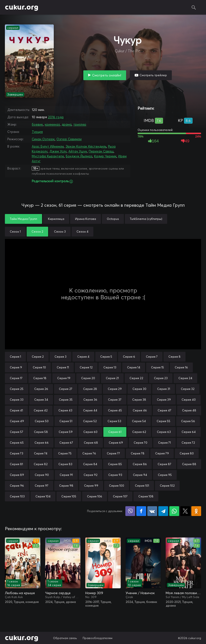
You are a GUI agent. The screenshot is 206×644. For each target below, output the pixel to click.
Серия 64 (189, 432)
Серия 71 (164, 443)
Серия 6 (129, 357)
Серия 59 (66, 432)
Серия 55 (163, 421)
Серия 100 (117, 486)
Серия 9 (16, 367)
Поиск (194, 7)
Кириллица (56, 219)
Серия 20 (88, 378)
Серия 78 (138, 453)
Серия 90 (42, 475)
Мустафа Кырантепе (48, 156)
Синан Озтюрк (43, 139)
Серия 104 (43, 496)
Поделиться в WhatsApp (174, 511)
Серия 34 (41, 400)
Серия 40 (189, 400)
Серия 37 (115, 400)
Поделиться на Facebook (141, 511)
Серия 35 (66, 400)
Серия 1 (15, 357)
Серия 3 (60, 357)
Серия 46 (140, 410)
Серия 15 (157, 367)
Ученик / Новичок (140, 593)
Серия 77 (113, 453)
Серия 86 (140, 464)
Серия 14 (134, 367)
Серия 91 (66, 475)
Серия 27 (66, 389)
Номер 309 (94, 593)
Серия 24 (185, 378)
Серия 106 (95, 496)
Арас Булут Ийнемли (48, 146)
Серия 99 (91, 486)
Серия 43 (65, 410)
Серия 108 (146, 496)
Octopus (113, 219)
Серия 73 (16, 453)
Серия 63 (164, 432)
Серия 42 (41, 410)
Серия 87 (164, 464)
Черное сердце (58, 593)
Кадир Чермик (105, 156)
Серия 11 (63, 367)
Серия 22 (136, 378)
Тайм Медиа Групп (23, 219)
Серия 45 (115, 410)
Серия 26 (41, 389)
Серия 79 (162, 453)
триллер (80, 124)
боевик (37, 124)
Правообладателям (98, 638)
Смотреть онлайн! (107, 75)
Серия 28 (90, 389)
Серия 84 (90, 464)
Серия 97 (42, 486)
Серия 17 (16, 378)
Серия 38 (139, 400)
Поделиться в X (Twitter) (185, 511)
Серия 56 (188, 421)
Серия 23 (161, 378)
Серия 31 (164, 389)
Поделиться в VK (152, 511)
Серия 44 (90, 410)
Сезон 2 (37, 231)
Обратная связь (65, 638)
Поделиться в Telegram (163, 511)
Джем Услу (58, 151)
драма (67, 124)
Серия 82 (41, 464)
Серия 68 (91, 443)
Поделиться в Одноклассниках (196, 511)
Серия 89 (17, 475)
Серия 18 (40, 378)
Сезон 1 (15, 231)
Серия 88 (189, 464)
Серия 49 (17, 421)
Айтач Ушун (78, 151)
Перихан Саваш (101, 151)
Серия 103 (17, 496)
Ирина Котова (86, 219)
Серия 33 (17, 400)
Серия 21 (112, 378)
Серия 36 (90, 400)
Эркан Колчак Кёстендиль (86, 146)
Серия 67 (66, 443)
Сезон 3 (60, 231)
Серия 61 (115, 432)
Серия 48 (189, 410)
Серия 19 (64, 378)
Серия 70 (141, 443)
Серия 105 (69, 496)
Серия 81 (16, 464)
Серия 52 (90, 421)
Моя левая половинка (183, 593)
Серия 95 (165, 475)
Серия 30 (139, 389)
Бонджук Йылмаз (79, 156)
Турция (37, 132)
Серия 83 (65, 464)
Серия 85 (115, 464)
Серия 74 (41, 453)
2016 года (56, 117)
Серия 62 (139, 432)
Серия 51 (66, 421)
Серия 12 (86, 367)
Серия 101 (142, 486)
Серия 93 (115, 475)
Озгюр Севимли (69, 139)
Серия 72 (188, 443)
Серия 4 (83, 357)
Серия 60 (90, 432)
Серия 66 (42, 443)
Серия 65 (17, 443)
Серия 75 (65, 453)
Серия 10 (39, 367)
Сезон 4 (82, 231)
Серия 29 (115, 389)
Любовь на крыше (20, 593)
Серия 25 (17, 389)
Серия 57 (16, 432)
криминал (52, 124)
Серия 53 (114, 421)
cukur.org (22, 7)
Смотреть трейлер (153, 75)
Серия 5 (106, 357)
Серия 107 (120, 496)
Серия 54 (139, 421)
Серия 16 (181, 367)
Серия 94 (140, 475)
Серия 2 (38, 357)
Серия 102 (167, 486)
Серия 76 (89, 453)
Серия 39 (164, 400)
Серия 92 (91, 475)
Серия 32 (188, 389)
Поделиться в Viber (130, 511)
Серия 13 (110, 367)
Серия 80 (187, 453)
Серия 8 (174, 357)
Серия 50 (42, 421)
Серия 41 (16, 410)
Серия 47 (164, 410)
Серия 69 (116, 443)
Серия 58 (41, 432)
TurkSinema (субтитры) (146, 219)
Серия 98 (66, 486)
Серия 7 (152, 357)
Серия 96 (17, 486)
